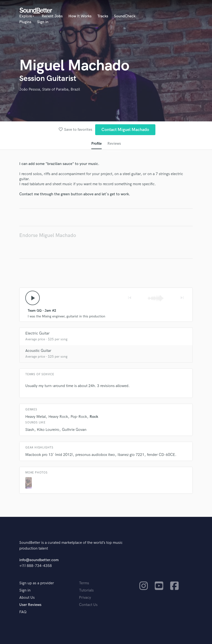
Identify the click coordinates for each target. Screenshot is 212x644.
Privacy (85, 598)
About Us (27, 598)
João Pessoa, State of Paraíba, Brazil (50, 89)
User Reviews (30, 605)
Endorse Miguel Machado (48, 235)
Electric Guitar (37, 333)
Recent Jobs (52, 16)
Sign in (43, 22)
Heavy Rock (58, 417)
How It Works (80, 16)
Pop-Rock (79, 417)
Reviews (114, 144)
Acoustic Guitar (38, 351)
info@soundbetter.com (39, 560)
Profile (96, 144)
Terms (84, 583)
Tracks (103, 16)
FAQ (23, 612)
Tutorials (86, 590)
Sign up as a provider (37, 583)
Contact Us (88, 605)
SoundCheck (125, 16)
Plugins (25, 22)
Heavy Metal (36, 417)
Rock (94, 417)
